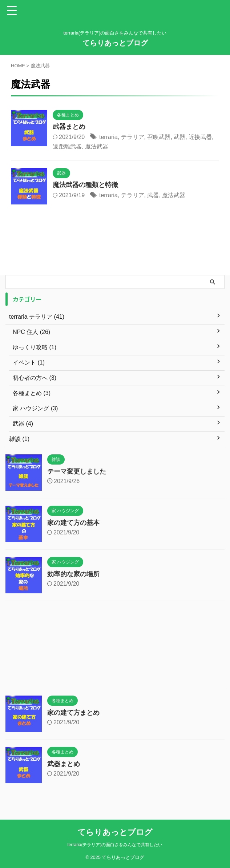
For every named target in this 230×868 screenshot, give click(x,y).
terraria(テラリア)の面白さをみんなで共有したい (115, 845)
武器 (179, 137)
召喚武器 (159, 137)
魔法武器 (97, 146)
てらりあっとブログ (115, 43)
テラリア (133, 137)
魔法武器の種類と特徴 (85, 185)
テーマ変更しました (77, 471)
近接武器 (200, 137)
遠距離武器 (67, 146)
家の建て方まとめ (73, 713)
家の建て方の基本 (73, 523)
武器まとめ (69, 127)
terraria (108, 137)
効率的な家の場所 (73, 574)
